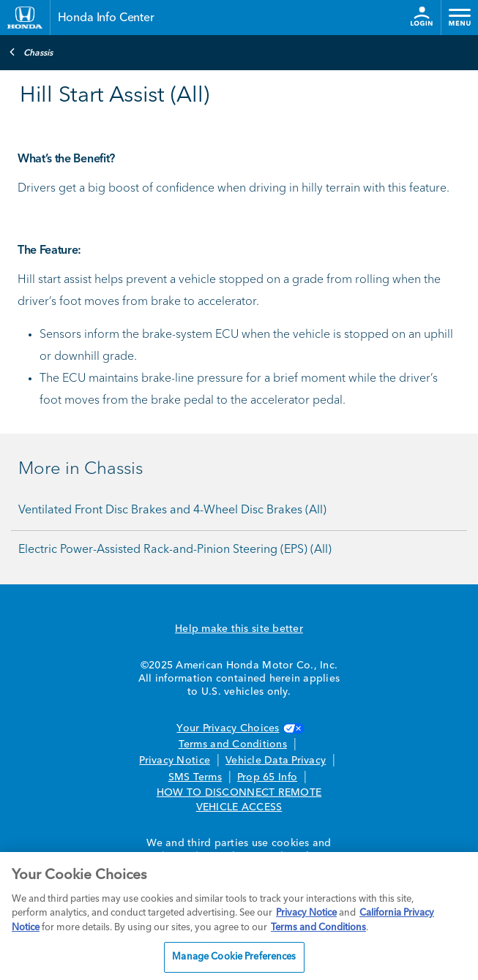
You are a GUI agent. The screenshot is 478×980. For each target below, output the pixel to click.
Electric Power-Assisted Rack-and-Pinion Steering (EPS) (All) (175, 550)
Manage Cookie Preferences (234, 957)
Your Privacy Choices (239, 728)
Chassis (31, 52)
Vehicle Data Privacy (276, 761)
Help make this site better (239, 629)
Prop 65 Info (267, 777)
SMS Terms (195, 777)
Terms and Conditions (233, 745)
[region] (239, 916)
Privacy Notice (175, 761)
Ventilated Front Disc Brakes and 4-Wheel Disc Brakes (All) (172, 510)
